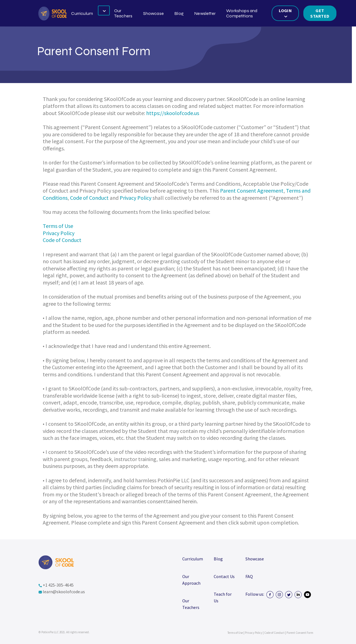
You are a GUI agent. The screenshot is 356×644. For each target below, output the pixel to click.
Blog (179, 13)
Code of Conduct (89, 198)
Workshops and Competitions (242, 13)
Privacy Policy (136, 198)
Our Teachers (123, 13)
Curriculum (82, 13)
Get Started (320, 13)
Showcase (153, 13)
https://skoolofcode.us (173, 113)
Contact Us (224, 576)
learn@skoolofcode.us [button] (62, 592)
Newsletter (205, 13)
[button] (53, 14)
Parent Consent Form (300, 633)
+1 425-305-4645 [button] (56, 585)
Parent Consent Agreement (252, 191)
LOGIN (285, 13)
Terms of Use (58, 226)
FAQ (249, 576)
